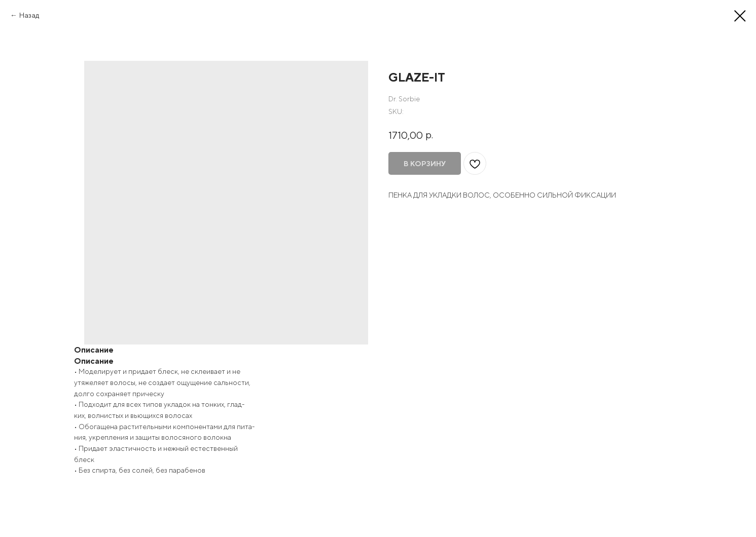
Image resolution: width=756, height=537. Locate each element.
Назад (29, 15)
